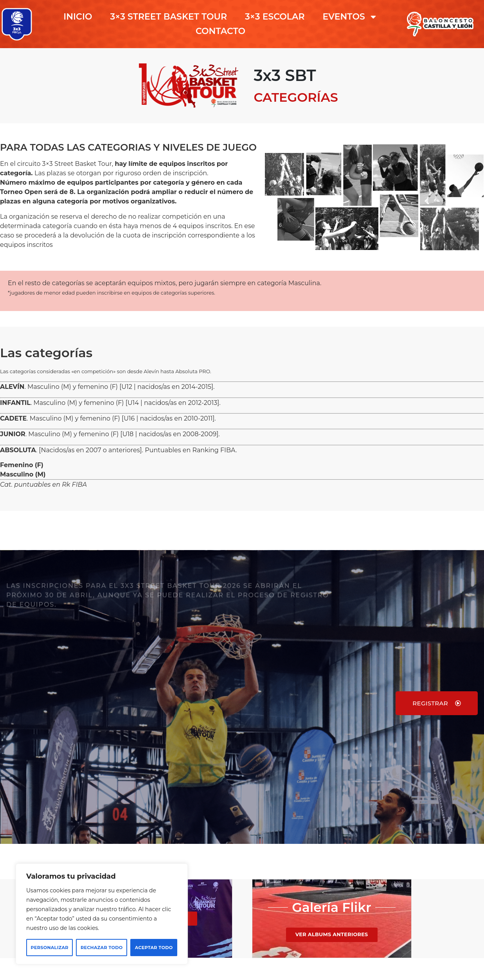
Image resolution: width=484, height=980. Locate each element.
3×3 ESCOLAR (275, 17)
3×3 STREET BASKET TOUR (168, 17)
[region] (102, 914)
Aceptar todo (154, 948)
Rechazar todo (102, 948)
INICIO (78, 17)
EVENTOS (350, 17)
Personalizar (50, 948)
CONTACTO (220, 31)
